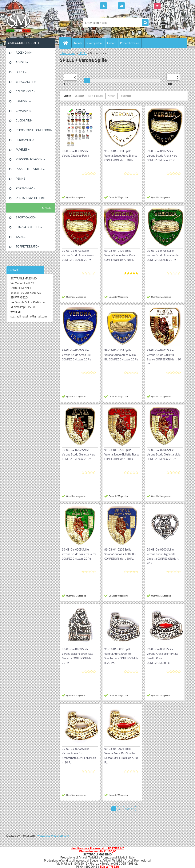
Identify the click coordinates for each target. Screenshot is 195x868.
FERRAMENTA (25, 140)
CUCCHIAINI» (24, 120)
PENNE (20, 179)
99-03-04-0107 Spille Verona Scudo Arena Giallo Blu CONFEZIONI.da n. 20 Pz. (121, 355)
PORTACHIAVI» (25, 188)
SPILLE (83, 53)
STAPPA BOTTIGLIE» (29, 227)
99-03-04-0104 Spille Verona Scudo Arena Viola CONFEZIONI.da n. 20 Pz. (120, 255)
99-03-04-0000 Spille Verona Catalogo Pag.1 (75, 153)
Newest (111, 96)
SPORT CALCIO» (26, 217)
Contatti (112, 43)
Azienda (78, 43)
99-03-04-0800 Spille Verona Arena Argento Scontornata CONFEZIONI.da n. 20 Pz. (121, 656)
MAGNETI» (23, 149)
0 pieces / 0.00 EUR (174, 4)
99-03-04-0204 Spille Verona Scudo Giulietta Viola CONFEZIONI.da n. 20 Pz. (164, 454)
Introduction (68, 53)
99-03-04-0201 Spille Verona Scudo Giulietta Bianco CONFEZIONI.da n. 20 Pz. (164, 357)
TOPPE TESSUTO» (27, 246)
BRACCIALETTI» (26, 82)
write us (16, 312)
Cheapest (80, 96)
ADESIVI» (22, 62)
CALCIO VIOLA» (26, 91)
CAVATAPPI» (24, 111)
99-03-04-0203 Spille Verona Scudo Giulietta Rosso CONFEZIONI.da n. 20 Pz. (122, 454)
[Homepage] (67, 43)
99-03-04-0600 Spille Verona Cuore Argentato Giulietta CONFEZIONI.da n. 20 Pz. (163, 556)
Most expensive (96, 96)
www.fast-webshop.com (53, 835)
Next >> (129, 809)
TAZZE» (21, 237)
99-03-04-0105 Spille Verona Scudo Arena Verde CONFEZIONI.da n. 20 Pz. (163, 255)
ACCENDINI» (24, 52)
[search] (145, 23)
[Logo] (32, 23)
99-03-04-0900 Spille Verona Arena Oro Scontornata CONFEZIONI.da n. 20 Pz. (79, 756)
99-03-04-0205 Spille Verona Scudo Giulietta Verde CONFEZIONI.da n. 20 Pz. (79, 554)
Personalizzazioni (130, 43)
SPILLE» (47, 208)
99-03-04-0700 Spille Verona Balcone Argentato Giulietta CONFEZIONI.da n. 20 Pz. (78, 656)
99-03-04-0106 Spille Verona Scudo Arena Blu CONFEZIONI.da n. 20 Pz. (77, 355)
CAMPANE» (23, 101)
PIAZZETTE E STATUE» (30, 169)
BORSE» (21, 72)
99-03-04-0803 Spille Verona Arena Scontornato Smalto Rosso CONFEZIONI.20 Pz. (163, 656)
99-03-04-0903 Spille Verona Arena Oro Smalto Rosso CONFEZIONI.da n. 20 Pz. (121, 756)
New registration (137, 6)
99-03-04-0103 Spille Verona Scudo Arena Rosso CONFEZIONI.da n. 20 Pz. (78, 255)
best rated (126, 96)
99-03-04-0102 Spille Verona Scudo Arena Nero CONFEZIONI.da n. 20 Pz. (162, 156)
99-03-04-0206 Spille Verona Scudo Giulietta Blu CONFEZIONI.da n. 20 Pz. (120, 554)
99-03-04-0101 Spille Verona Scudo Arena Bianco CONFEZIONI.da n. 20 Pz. (121, 156)
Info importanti (95, 43)
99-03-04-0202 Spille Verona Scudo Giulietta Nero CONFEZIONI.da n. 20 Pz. (79, 454)
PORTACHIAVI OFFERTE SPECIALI (31, 199)
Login (112, 6)
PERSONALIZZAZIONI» (30, 159)
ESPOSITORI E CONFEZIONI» (34, 130)
